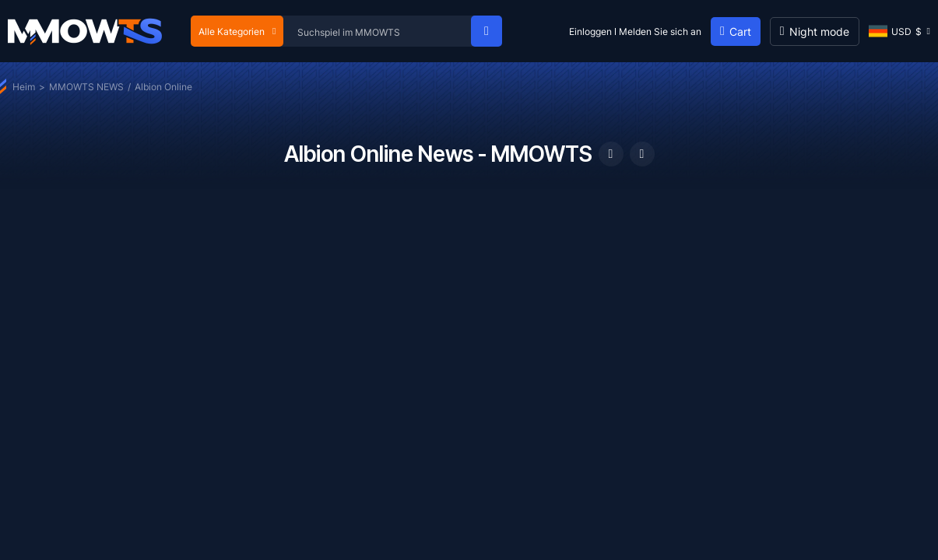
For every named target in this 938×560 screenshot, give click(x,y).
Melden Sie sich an (660, 31)
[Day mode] (815, 31)
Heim (24, 87)
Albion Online (163, 87)
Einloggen (590, 31)
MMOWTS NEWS (86, 87)
